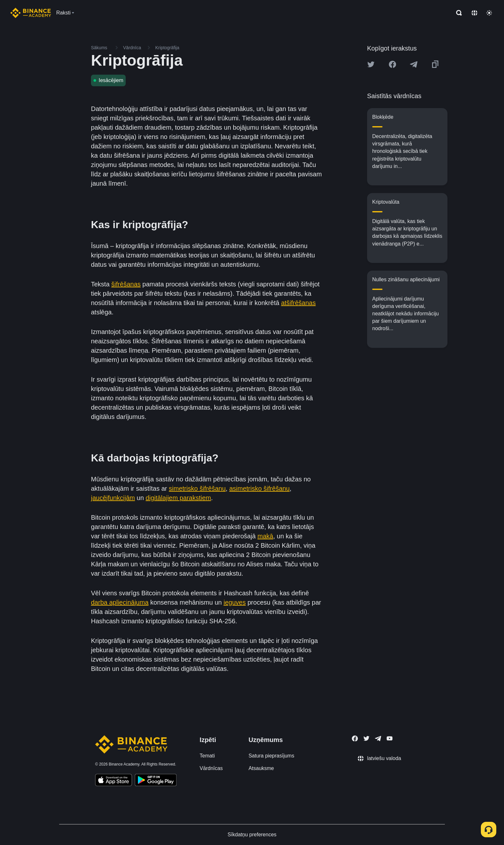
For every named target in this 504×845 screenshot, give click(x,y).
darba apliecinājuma (120, 602)
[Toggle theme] (489, 13)
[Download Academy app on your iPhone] (114, 781)
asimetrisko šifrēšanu (259, 488)
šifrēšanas (126, 284)
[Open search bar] (457, 13)
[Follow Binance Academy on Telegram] (378, 738)
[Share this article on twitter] (371, 64)
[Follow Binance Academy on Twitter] (366, 738)
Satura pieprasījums (271, 756)
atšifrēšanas (298, 303)
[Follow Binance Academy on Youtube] (390, 738)
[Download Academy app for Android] (156, 781)
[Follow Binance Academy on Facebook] (355, 738)
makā (265, 536)
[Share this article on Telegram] (414, 64)
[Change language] (474, 13)
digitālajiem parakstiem (178, 498)
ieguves (234, 602)
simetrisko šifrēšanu (197, 488)
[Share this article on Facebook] (392, 64)
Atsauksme (261, 768)
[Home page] (31, 13)
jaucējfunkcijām (113, 498)
